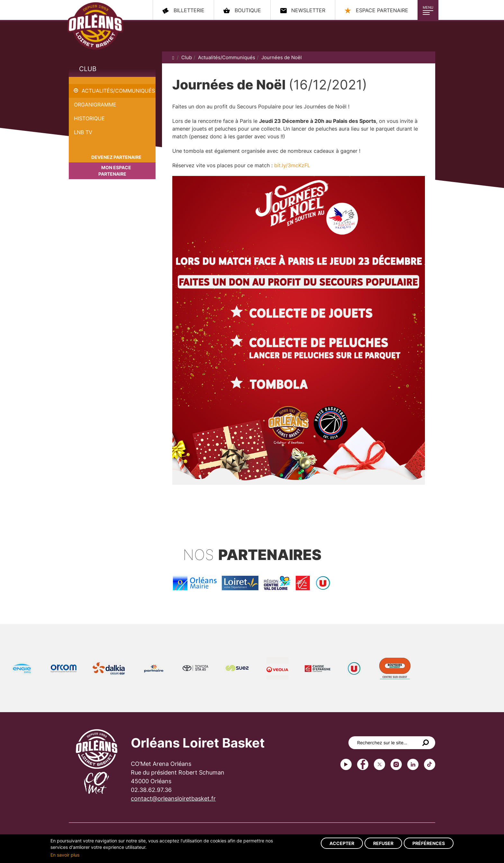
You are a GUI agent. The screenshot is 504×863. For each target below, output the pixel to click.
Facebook (363, 764)
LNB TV (83, 132)
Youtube (346, 764)
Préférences (429, 843)
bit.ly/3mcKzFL (292, 165)
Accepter (342, 843)
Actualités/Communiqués (118, 91)
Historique (89, 118)
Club (88, 69)
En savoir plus (65, 855)
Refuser (383, 843)
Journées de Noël (90, 80)
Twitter (379, 764)
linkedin (413, 764)
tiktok (430, 764)
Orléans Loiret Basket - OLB (96, 26)
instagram (396, 764)
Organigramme (95, 105)
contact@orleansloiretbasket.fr (173, 799)
